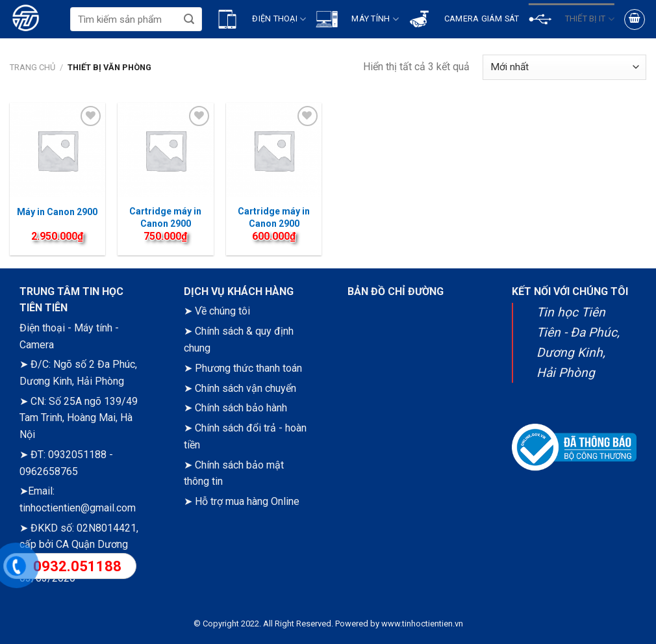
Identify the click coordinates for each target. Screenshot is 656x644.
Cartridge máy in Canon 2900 (274, 217)
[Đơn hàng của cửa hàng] (564, 67)
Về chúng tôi (222, 311)
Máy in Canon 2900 (57, 212)
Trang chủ (32, 67)
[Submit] (189, 19)
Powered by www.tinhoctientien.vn (399, 624)
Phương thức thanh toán (248, 368)
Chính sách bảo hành (241, 408)
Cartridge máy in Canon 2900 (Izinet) (165, 223)
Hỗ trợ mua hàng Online (247, 501)
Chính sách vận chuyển (246, 388)
